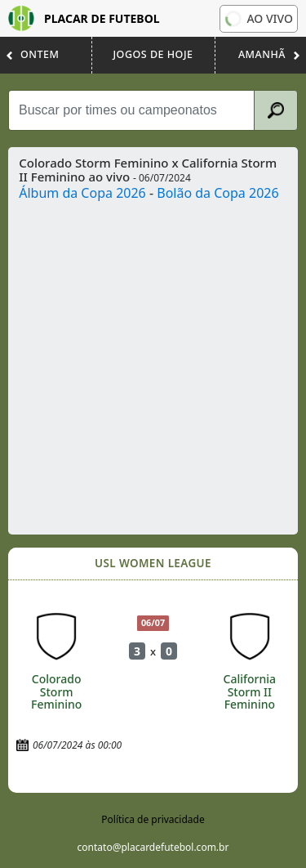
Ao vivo (257, 19)
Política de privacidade (153, 819)
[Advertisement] (153, 364)
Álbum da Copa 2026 (82, 193)
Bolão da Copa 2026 (217, 193)
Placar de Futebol (84, 18)
